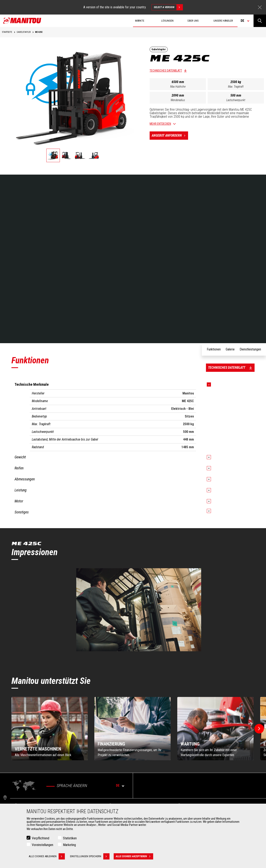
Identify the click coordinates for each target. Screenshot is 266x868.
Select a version (168, 7)
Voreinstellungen (42, 845)
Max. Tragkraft (236, 87)
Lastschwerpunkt (236, 100)
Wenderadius (178, 100)
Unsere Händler (223, 21)
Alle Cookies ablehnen (47, 856)
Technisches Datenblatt (166, 71)
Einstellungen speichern (90, 856)
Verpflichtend (41, 838)
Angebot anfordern (170, 136)
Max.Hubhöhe (178, 87)
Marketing (69, 845)
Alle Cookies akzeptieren (134, 856)
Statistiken (70, 838)
